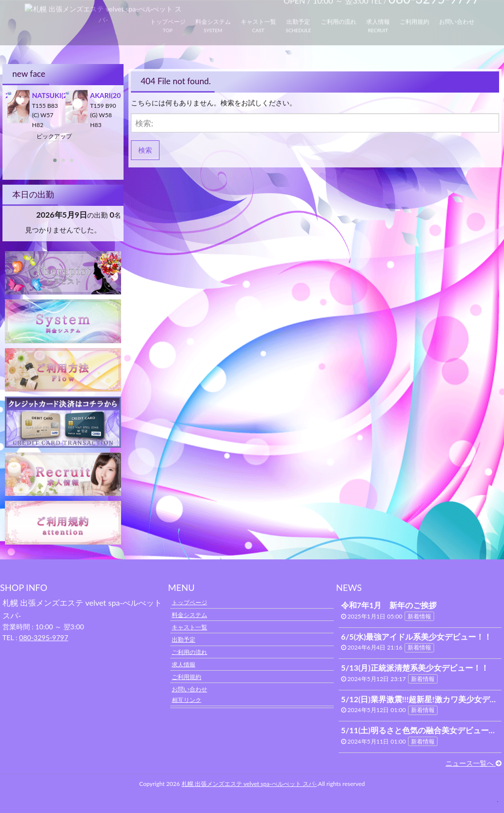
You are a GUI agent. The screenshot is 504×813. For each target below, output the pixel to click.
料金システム (189, 615)
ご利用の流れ (189, 652)
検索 (145, 150)
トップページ (189, 602)
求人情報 (184, 664)
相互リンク (187, 699)
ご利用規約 (187, 677)
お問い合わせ (189, 689)
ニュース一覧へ (473, 763)
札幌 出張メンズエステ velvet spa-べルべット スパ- (249, 784)
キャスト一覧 (189, 627)
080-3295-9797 (44, 637)
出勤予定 (184, 639)
